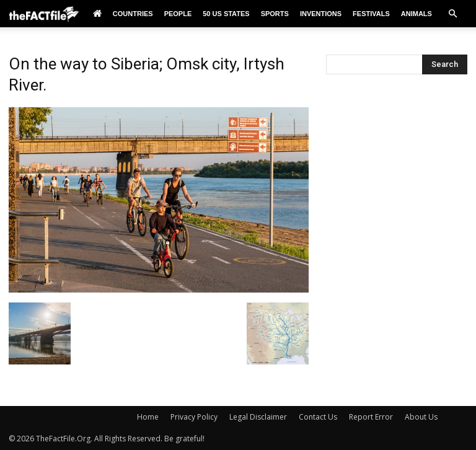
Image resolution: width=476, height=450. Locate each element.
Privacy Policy (194, 417)
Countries (133, 14)
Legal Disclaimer (258, 417)
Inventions (321, 14)
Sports (275, 14)
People (178, 14)
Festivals (371, 14)
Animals (416, 14)
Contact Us (318, 417)
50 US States (226, 14)
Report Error (371, 417)
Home (148, 417)
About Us (421, 417)
